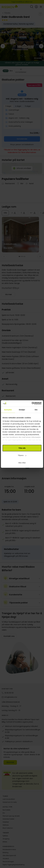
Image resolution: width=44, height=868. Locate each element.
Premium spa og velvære (11, 816)
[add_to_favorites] (40, 13)
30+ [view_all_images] (38, 58)
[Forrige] (4, 256)
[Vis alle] (14, 71)
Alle (5, 213)
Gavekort (6, 859)
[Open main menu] (41, 7)
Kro (4, 813)
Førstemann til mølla (10, 802)
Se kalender (22, 139)
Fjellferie (5, 836)
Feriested (6, 822)
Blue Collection (8, 828)
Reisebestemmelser (9, 849)
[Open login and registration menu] (36, 7)
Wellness (6, 825)
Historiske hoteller (8, 819)
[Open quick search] (32, 7)
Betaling (5, 853)
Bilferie (5, 842)
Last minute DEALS (9, 799)
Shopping (6, 839)
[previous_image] (3, 46)
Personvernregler (8, 862)
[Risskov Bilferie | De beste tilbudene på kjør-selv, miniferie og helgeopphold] (10, 7)
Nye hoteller (6, 810)
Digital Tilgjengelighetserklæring (14, 865)
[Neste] (40, 256)
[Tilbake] (6, 13)
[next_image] (41, 46)
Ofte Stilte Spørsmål (9, 856)
